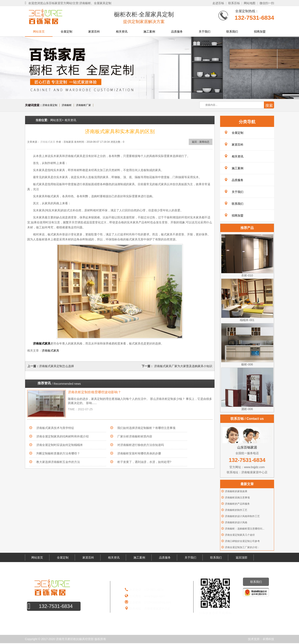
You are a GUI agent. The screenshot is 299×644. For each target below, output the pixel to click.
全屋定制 (66, 32)
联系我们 (232, 32)
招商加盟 (260, 32)
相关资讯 (122, 32)
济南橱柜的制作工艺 (236, 510)
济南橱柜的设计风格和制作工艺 (242, 516)
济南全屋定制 (50, 105)
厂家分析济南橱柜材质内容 (135, 436)
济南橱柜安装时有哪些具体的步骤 (139, 453)
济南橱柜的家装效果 (236, 491)
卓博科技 (268, 639)
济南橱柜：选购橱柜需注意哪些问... (245, 529)
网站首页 (39, 32)
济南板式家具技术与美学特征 (55, 428)
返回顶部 (241, 558)
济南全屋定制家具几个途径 (240, 535)
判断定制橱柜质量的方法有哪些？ (58, 453)
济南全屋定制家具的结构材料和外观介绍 (62, 436)
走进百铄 (218, 3)
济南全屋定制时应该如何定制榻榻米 (60, 445)
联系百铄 (234, 3)
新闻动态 (204, 142)
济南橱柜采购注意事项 (237, 498)
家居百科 (94, 32)
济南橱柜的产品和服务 (237, 504)
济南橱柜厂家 (83, 105)
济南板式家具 (48, 142)
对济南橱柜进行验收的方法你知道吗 (141, 445)
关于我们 (205, 32)
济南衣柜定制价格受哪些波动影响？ (94, 392)
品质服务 (177, 32)
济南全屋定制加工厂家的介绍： (242, 547)
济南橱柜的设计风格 (236, 522)
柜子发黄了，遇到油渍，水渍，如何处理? (144, 462)
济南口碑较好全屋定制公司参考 (242, 541)
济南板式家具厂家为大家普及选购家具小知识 (183, 366)
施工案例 (149, 32)
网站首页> (57, 120)
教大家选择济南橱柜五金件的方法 (58, 462)
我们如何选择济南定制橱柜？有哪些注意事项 (146, 428)
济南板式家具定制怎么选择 (56, 366)
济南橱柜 (67, 105)
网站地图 (250, 3)
